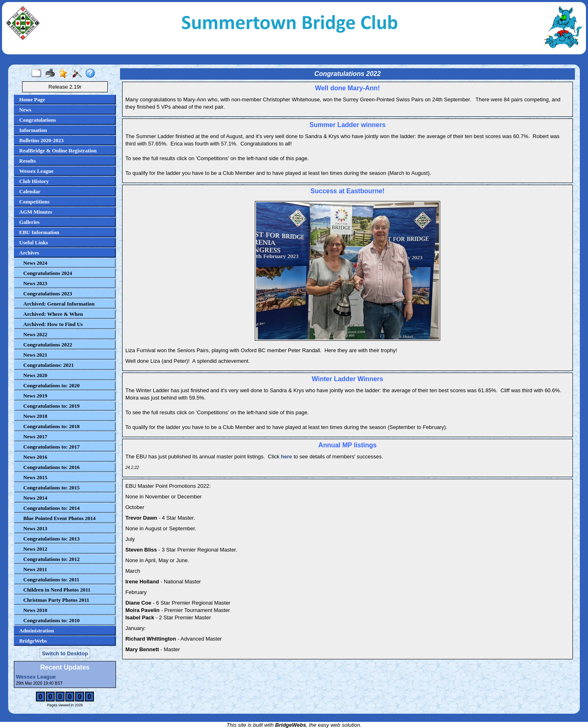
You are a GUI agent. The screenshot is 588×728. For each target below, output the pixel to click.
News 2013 (35, 528)
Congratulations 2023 (48, 294)
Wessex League (36, 171)
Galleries (29, 222)
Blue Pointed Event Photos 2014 (59, 518)
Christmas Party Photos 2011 (56, 600)
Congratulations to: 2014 (51, 508)
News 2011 (35, 569)
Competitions (34, 202)
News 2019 (35, 396)
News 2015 (35, 477)
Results (27, 161)
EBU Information (39, 232)
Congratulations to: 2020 (51, 385)
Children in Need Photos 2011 (57, 590)
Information (33, 130)
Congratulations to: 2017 (51, 447)
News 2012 (35, 549)
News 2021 (35, 355)
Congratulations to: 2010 (51, 620)
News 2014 (35, 498)
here (286, 457)
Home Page (32, 99)
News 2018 (35, 416)
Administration (37, 631)
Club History (34, 181)
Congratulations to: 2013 (51, 539)
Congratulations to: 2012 (51, 559)
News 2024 (35, 263)
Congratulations (38, 120)
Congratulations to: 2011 (51, 579)
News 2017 (35, 437)
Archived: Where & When (53, 314)
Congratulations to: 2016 (51, 467)
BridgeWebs (33, 641)
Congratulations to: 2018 (51, 426)
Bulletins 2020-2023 (41, 140)
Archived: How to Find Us (53, 324)
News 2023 (35, 283)
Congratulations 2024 (48, 273)
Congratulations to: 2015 (51, 488)
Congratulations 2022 (48, 345)
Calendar (30, 191)
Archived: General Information (59, 304)
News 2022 (35, 334)
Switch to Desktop (65, 653)
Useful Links (33, 242)
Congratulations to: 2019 (51, 406)
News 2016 (35, 457)
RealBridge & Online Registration (58, 151)
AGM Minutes (36, 212)
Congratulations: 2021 (49, 365)
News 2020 (35, 375)
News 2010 (35, 610)
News (25, 110)
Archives (29, 253)
